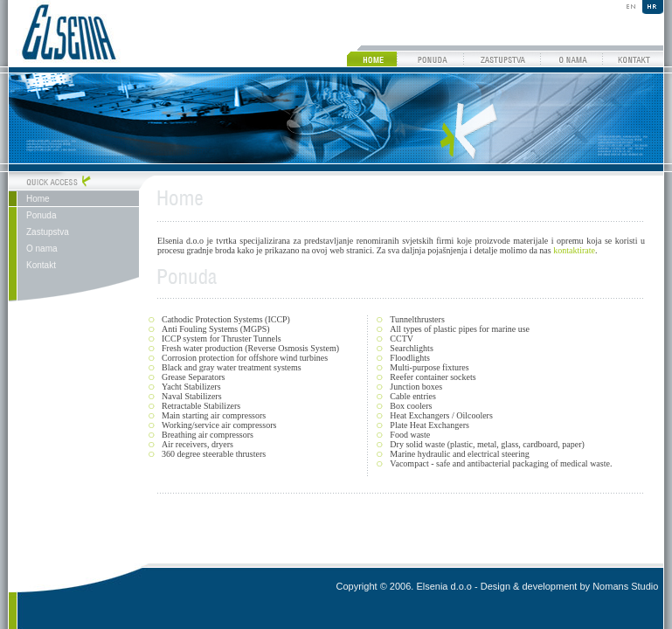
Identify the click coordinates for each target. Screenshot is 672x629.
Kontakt (41, 265)
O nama (42, 249)
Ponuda (41, 215)
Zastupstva (48, 232)
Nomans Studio (625, 586)
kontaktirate (574, 250)
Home (38, 199)
